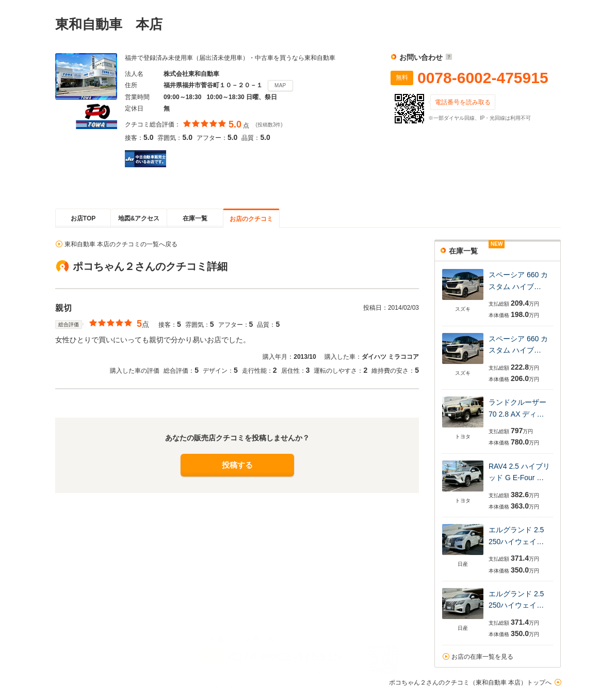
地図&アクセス (139, 218)
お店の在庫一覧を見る (482, 657)
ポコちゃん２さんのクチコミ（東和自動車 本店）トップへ (470, 683)
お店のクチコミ (251, 219)
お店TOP (83, 218)
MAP (280, 85)
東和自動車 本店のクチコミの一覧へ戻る (121, 244)
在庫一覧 (195, 218)
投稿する (237, 465)
